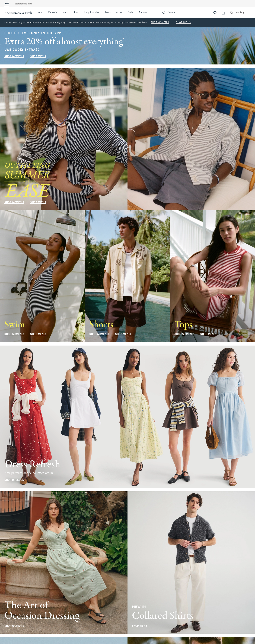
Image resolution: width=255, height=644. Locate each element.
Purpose (143, 13)
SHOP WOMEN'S (160, 23)
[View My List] (215, 13)
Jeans (108, 13)
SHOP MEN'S (183, 23)
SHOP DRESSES (14, 480)
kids (76, 13)
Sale (130, 13)
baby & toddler (92, 13)
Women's (52, 13)
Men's (66, 13)
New (40, 13)
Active (119, 13)
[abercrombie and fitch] (18, 13)
